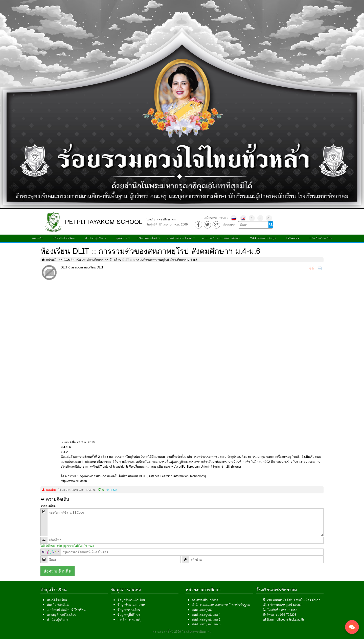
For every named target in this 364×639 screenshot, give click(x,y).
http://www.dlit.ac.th (74, 481)
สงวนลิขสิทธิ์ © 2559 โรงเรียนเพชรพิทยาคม (182, 632)
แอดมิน (51, 490)
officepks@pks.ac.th (290, 619)
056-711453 (289, 610)
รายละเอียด (48, 506)
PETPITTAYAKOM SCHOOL (104, 222)
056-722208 (288, 615)
